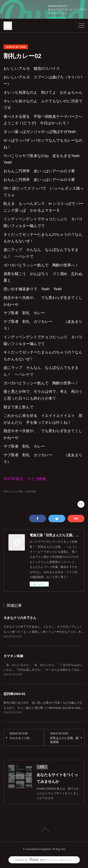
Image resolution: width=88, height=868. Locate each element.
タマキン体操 (13, 656)
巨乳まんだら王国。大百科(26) (20, 491)
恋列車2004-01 (14, 694)
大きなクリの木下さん (20, 618)
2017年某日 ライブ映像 (25, 479)
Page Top (44, 830)
